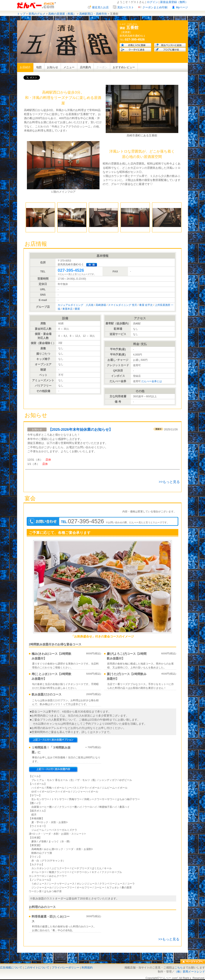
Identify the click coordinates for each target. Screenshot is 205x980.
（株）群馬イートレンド (190, 972)
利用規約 (87, 968)
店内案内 (85, 67)
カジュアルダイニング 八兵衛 (76, 305)
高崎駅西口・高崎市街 (93, 14)
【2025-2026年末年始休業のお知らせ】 (80, 430)
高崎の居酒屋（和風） (62, 14)
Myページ (182, 7)
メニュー (69, 67)
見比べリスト (126, 7)
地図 (39, 67)
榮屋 (77, 309)
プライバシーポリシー (66, 968)
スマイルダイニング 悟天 (122, 305)
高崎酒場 (101, 305)
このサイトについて (37, 968)
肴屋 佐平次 (146, 305)
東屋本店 (67, 309)
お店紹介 (25, 67)
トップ (21, 14)
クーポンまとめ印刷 (155, 7)
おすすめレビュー (124, 67)
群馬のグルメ (37, 14)
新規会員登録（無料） (174, 2)
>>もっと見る (169, 482)
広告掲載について (11, 968)
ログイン (152, 2)
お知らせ (53, 67)
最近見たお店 (100, 7)
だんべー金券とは (152, 381)
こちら (179, 968)
